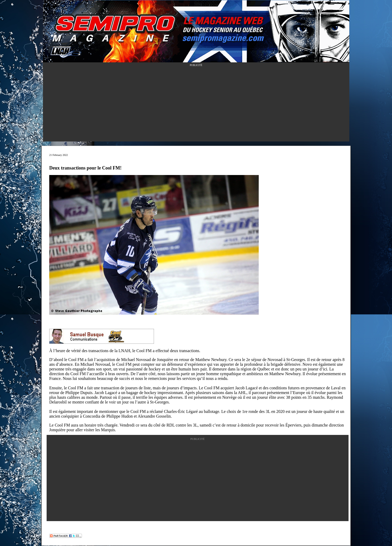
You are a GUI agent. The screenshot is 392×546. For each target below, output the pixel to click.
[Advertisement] (196, 105)
